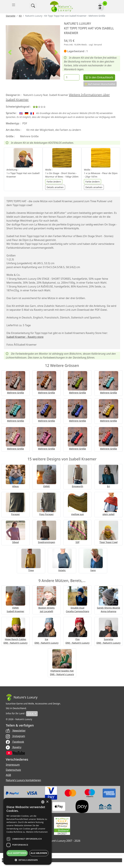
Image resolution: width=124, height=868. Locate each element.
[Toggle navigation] (14, 5)
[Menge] (72, 77)
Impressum (13, 765)
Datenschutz (13, 770)
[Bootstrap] (22, 697)
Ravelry (14, 747)
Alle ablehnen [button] (39, 853)
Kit (20, 16)
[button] (10, 52)
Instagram (15, 736)
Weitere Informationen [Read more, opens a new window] (37, 832)
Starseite (11, 16)
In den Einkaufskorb (99, 77)
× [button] (47, 802)
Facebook (15, 742)
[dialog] (27, 831)
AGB (8, 775)
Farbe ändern (54, 182)
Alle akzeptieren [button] (17, 853)
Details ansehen (55, 187)
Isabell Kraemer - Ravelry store (25, 337)
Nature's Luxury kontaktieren (23, 780)
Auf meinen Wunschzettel (100, 84)
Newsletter (16, 731)
